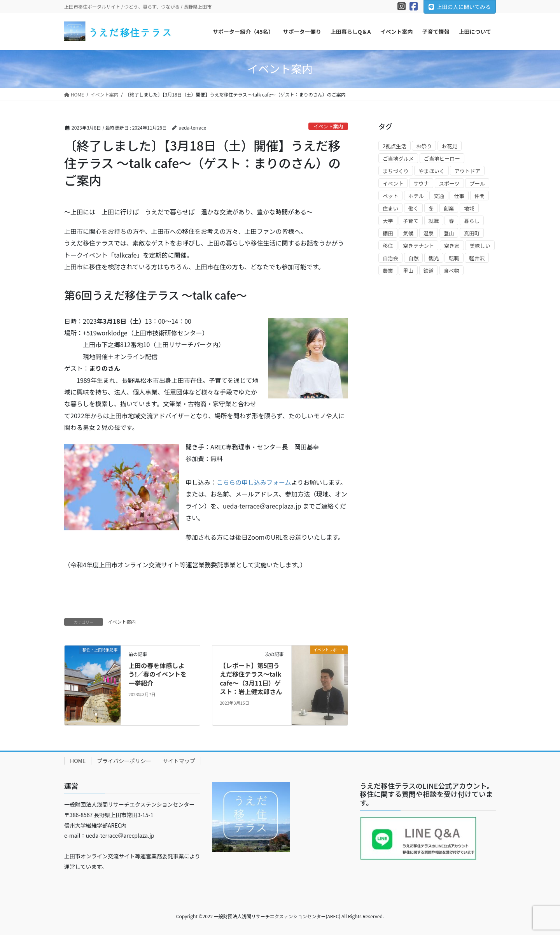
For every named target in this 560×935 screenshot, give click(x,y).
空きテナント (418, 246)
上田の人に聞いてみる (460, 7)
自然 (414, 258)
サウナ (421, 183)
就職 (434, 221)
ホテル (416, 196)
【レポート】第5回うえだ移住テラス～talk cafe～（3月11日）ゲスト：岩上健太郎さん (251, 678)
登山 (449, 233)
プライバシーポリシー (124, 761)
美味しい (480, 246)
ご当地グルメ (398, 159)
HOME (78, 761)
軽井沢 (477, 258)
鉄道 (429, 271)
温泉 (429, 233)
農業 (388, 271)
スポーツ (449, 183)
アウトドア (467, 171)
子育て (411, 221)
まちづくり (396, 171)
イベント (393, 183)
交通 (439, 196)
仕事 (459, 196)
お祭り (424, 146)
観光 (434, 258)
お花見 (450, 146)
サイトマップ (179, 761)
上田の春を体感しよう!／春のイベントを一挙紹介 (157, 674)
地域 (469, 208)
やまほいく (431, 171)
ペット (390, 196)
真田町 (472, 233)
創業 (449, 208)
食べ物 (451, 271)
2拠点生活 (395, 146)
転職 (454, 258)
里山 (408, 271)
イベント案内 (328, 126)
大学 (388, 221)
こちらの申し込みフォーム (254, 482)
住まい (390, 208)
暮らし (472, 221)
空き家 (452, 246)
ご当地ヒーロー (442, 159)
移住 (388, 246)
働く (414, 208)
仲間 (480, 196)
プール (477, 183)
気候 (408, 233)
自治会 (390, 258)
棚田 (388, 233)
